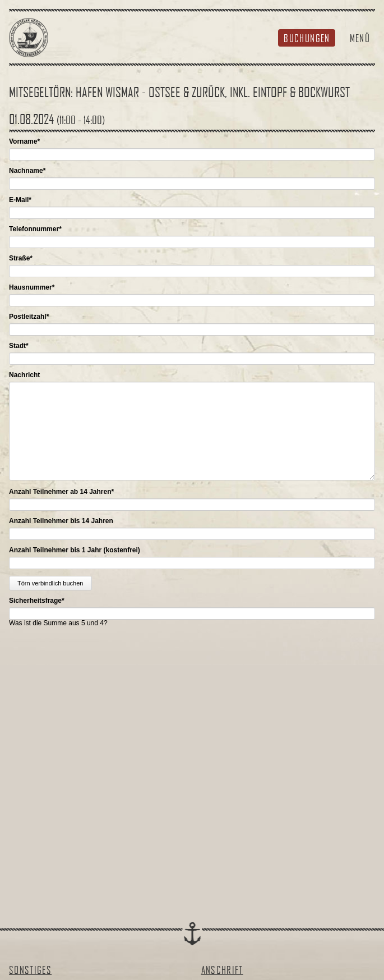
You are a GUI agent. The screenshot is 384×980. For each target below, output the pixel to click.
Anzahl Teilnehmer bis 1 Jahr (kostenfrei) (75, 550)
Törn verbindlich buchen (50, 583)
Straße (21, 258)
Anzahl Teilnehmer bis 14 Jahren (61, 521)
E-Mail (20, 200)
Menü (360, 38)
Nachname (27, 171)
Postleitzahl (29, 317)
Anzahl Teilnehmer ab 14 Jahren (61, 492)
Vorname (24, 141)
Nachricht (24, 375)
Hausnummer (32, 287)
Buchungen (307, 38)
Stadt (19, 346)
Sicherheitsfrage (37, 601)
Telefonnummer (35, 229)
